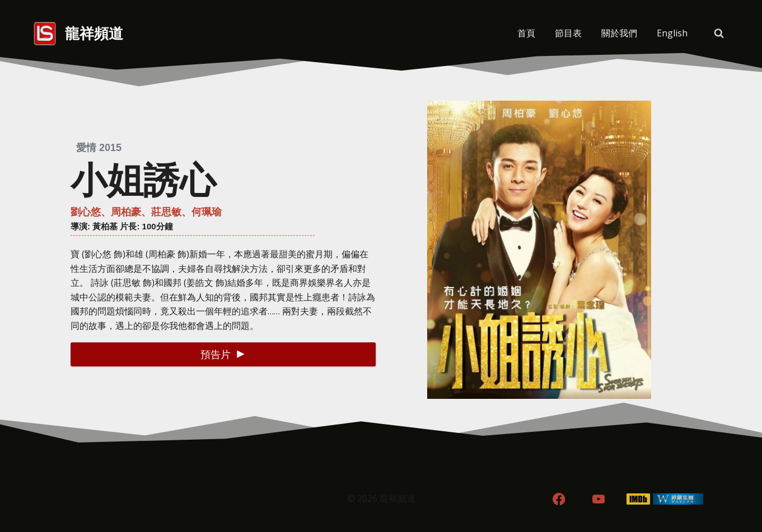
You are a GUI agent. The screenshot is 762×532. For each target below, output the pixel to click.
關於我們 (619, 33)
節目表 (568, 33)
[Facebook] (559, 499)
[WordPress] (678, 499)
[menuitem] (672, 34)
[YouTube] (599, 499)
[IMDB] (638, 499)
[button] (223, 354)
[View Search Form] (719, 34)
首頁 (526, 33)
